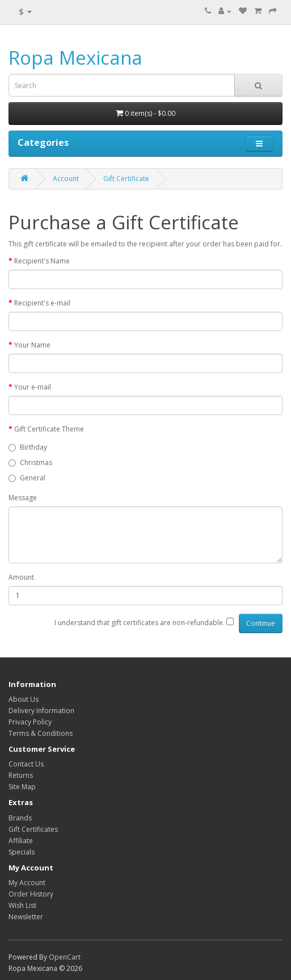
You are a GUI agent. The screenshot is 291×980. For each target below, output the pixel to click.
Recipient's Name (42, 261)
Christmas (30, 462)
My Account (27, 883)
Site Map (22, 787)
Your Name (32, 345)
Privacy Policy (30, 722)
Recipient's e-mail (42, 303)
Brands (20, 818)
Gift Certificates (33, 829)
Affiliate (21, 841)
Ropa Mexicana (75, 58)
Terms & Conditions (41, 733)
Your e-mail (33, 387)
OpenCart (65, 957)
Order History (31, 894)
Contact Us (26, 764)
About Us (24, 699)
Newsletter (26, 917)
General (27, 478)
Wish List (22, 905)
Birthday (28, 447)
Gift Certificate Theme (49, 429)
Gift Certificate (126, 179)
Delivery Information (41, 711)
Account (66, 179)
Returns (21, 775)
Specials (22, 852)
